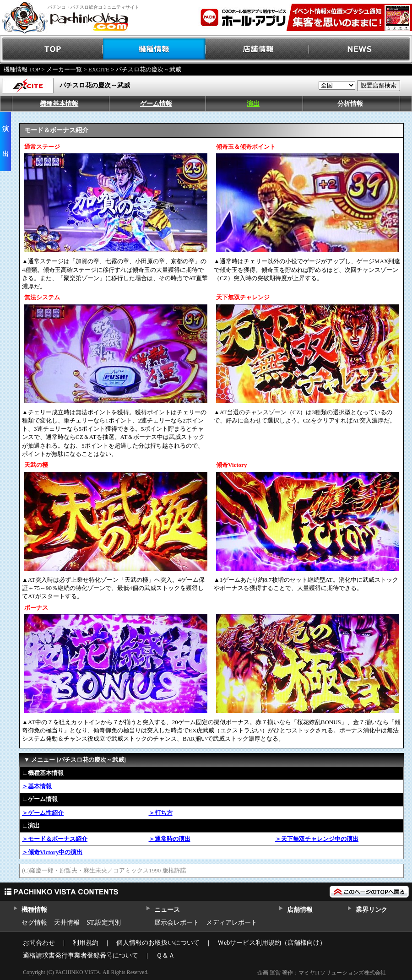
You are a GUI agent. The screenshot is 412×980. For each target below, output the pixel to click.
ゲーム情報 (156, 104)
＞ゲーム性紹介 (43, 813)
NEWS (360, 49)
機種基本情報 (59, 104)
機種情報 (154, 49)
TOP (51, 49)
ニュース (167, 910)
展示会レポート (177, 923)
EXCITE (99, 69)
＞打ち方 (161, 813)
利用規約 (86, 943)
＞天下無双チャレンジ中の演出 (317, 839)
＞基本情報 (37, 786)
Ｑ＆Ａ (165, 956)
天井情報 (67, 923)
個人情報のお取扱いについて (158, 943)
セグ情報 (34, 923)
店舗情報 (257, 49)
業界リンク (371, 910)
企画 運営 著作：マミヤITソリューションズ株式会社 (322, 973)
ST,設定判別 (104, 923)
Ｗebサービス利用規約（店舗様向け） (272, 943)
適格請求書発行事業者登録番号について (81, 956)
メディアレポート (232, 923)
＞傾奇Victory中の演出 (52, 852)
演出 (253, 104)
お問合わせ (39, 943)
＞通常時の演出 (170, 839)
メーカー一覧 (64, 69)
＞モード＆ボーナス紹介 (55, 839)
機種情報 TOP (22, 69)
